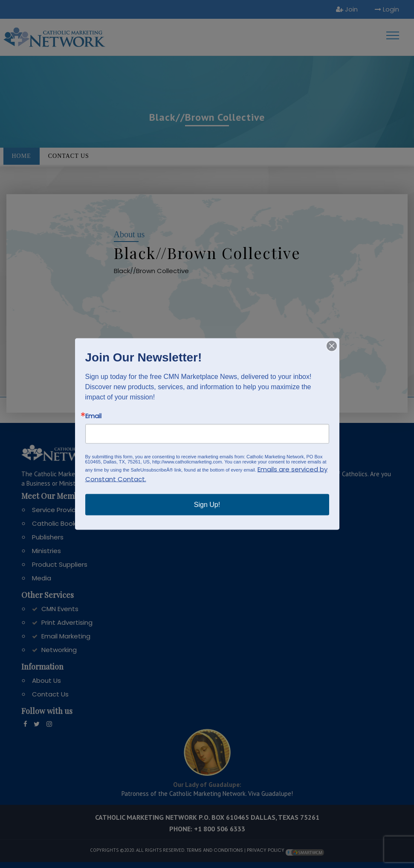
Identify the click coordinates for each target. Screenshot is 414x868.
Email (93, 416)
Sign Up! (207, 505)
